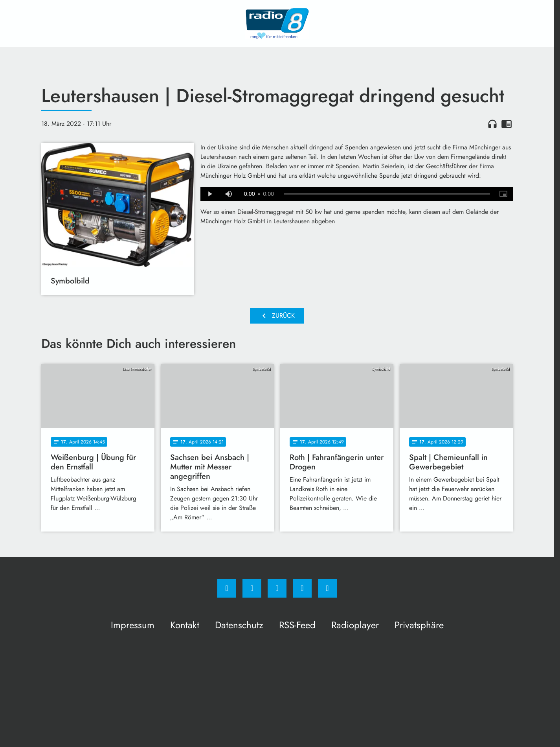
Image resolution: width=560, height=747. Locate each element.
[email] (327, 588)
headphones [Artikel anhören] (492, 124)
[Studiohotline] (302, 588)
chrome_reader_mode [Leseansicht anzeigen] (507, 124)
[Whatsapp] (277, 588)
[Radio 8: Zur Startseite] (277, 24)
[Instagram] (252, 588)
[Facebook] (227, 588)
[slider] (387, 194)
